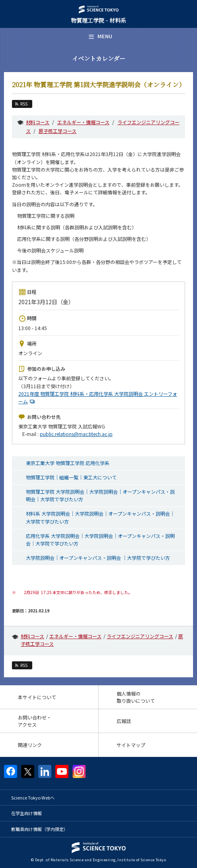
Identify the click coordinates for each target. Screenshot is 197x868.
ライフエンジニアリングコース (140, 636)
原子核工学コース (58, 131)
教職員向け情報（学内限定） (40, 829)
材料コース (38, 122)
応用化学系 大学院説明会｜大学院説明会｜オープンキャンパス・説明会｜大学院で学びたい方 (100, 540)
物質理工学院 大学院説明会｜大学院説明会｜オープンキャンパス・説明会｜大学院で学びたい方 (100, 495)
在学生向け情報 (26, 813)
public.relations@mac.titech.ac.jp (76, 434)
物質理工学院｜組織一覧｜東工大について (71, 477)
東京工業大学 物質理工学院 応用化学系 (68, 463)
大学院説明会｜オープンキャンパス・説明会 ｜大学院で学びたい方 (98, 558)
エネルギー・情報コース (83, 122)
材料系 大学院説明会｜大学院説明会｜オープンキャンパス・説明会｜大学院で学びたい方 (100, 517)
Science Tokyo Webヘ (33, 798)
